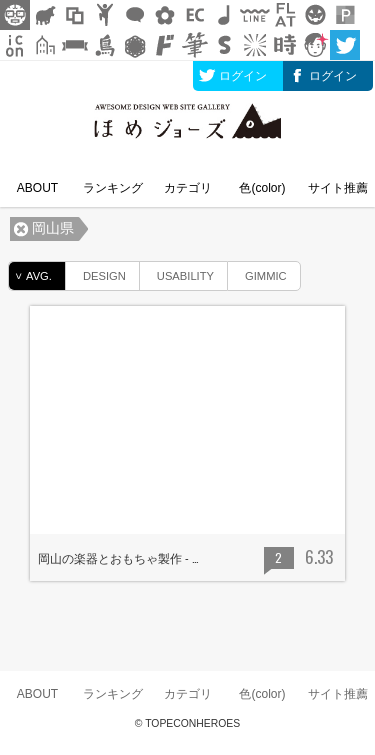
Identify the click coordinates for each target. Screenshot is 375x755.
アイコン (15, 45)
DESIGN (96, 272)
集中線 (255, 45)
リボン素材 (75, 45)
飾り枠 (75, 15)
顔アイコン (315, 45)
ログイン (243, 76)
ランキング (113, 188)
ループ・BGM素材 (225, 15)
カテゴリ (188, 188)
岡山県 (53, 228)
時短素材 (285, 45)
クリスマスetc (315, 15)
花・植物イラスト (165, 15)
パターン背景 (345, 15)
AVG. (30, 276)
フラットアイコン (285, 15)
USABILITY (177, 272)
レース (135, 45)
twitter (345, 45)
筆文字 (195, 45)
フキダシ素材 (135, 15)
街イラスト (45, 45)
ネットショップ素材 (195, 15)
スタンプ (225, 45)
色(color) (262, 188)
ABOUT (37, 188)
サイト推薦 (338, 188)
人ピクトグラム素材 (105, 15)
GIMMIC (257, 272)
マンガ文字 (165, 45)
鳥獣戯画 (105, 45)
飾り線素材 (255, 15)
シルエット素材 (45, 15)
